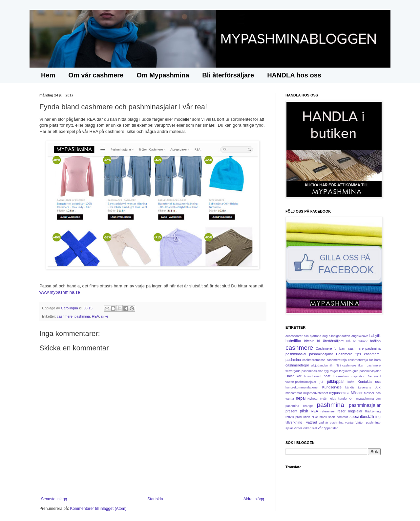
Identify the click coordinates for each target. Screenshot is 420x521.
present (291, 411)
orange (308, 406)
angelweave (360, 336)
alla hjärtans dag (316, 336)
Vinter (298, 428)
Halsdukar (294, 376)
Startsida (155, 499)
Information (341, 376)
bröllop (375, 341)
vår (320, 428)
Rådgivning (373, 411)
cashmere (65, 316)
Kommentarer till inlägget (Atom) (98, 509)
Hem (48, 75)
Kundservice (332, 387)
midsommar (294, 393)
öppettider (331, 428)
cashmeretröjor (297, 365)
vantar (350, 422)
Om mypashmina (361, 398)
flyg (326, 371)
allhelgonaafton (339, 336)
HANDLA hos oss (294, 75)
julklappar (336, 382)
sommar (342, 417)
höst (327, 376)
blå (349, 341)
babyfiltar (294, 341)
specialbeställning (365, 417)
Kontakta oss (369, 382)
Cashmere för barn (331, 348)
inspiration (358, 376)
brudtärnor (360, 341)
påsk (304, 411)
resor (341, 411)
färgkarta (345, 371)
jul (322, 382)
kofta (351, 382)
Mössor (357, 393)
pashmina (82, 316)
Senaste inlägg (54, 499)
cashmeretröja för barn (364, 360)
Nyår (324, 398)
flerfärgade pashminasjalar (304, 371)
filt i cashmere (346, 365)
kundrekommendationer (302, 387)
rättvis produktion (298, 417)
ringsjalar (355, 411)
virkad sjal (310, 428)
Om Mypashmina (163, 75)
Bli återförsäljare (228, 75)
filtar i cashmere (369, 365)
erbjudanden (319, 365)
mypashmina (339, 393)
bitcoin (309, 341)
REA (95, 316)
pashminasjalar (365, 405)
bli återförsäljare (330, 341)
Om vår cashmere (96, 75)
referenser (328, 411)
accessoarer (294, 336)
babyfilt (375, 336)
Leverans (364, 387)
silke (105, 316)
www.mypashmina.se (60, 292)
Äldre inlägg (254, 499)
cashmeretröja (337, 360)
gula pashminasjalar (367, 371)
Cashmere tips (348, 354)
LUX (378, 387)
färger (334, 371)
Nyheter (313, 398)
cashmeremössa (314, 360)
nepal (301, 398)
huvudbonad (313, 376)
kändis (350, 387)
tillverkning (294, 422)
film (332, 365)
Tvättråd (310, 422)
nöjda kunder (338, 398)
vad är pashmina (331, 422)
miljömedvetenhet (315, 393)
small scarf (327, 417)
